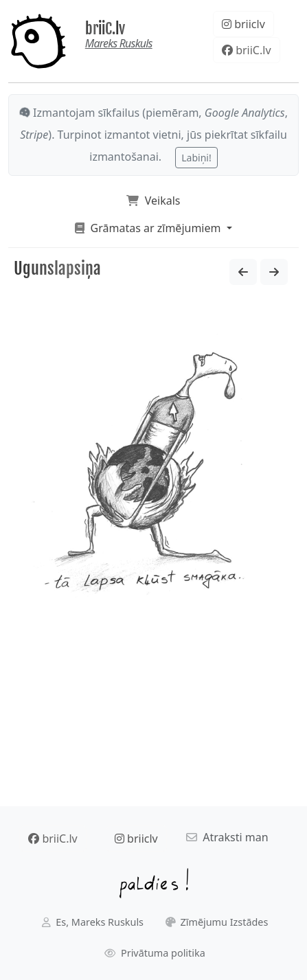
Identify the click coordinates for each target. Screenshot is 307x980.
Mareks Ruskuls (119, 43)
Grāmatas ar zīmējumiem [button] (149, 228)
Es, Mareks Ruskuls (93, 922)
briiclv (243, 24)
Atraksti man (227, 837)
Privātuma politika (155, 953)
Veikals (153, 201)
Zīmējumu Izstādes (217, 922)
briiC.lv (105, 29)
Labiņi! (196, 158)
